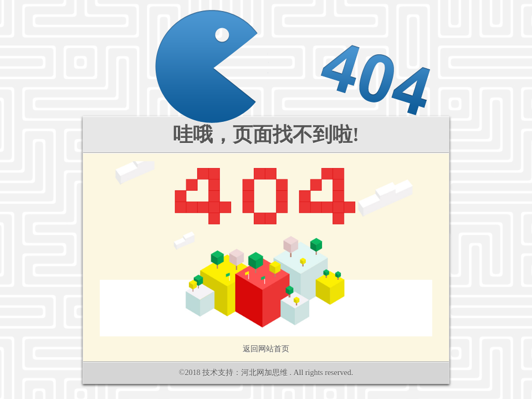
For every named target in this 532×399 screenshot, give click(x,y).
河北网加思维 (264, 373)
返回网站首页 (266, 349)
